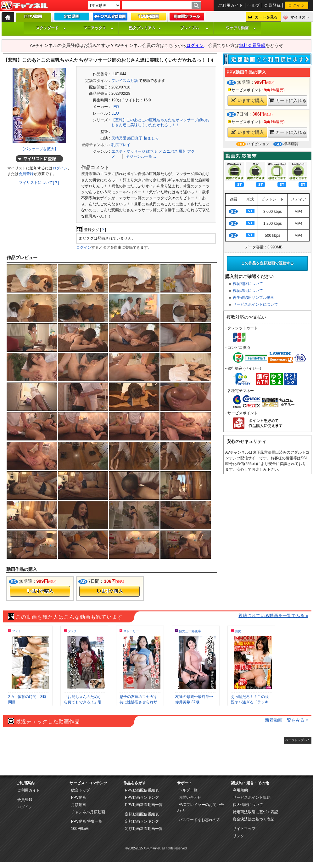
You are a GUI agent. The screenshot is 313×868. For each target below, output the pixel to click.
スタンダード (51, 28)
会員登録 (273, 5)
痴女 (238, 631)
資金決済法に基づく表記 (254, 819)
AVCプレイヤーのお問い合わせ (201, 808)
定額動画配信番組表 (142, 814)
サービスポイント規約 (252, 797)
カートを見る (266, 17)
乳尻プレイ (121, 145)
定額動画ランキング (142, 821)
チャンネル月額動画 (88, 812)
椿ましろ (151, 138)
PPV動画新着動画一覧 (144, 805)
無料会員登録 (252, 45)
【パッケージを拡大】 (39, 149)
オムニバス (168, 151)
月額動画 (79, 805)
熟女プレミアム (145, 28)
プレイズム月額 (125, 81)
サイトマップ (244, 829)
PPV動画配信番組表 (142, 790)
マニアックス (98, 28)
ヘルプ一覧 (188, 790)
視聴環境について (248, 291)
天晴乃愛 (119, 138)
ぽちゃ (152, 151)
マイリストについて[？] (39, 183)
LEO (115, 107)
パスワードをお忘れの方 (199, 820)
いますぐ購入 (247, 100)
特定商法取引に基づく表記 (255, 812)
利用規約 (240, 790)
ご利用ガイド (231, 5)
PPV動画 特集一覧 (87, 821)
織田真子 (135, 138)
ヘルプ (254, 5)
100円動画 (80, 829)
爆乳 (182, 151)
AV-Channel (24, 6)
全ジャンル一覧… (141, 156)
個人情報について (248, 805)
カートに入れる (288, 100)
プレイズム (194, 28)
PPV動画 (79, 797)
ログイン (297, 5)
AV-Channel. (152, 848)
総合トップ (81, 790)
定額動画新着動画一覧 (144, 829)
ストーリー (131, 631)
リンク (238, 836)
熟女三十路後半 (190, 631)
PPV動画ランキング (142, 797)
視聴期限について (248, 284)
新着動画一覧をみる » (287, 720)
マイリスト (300, 17)
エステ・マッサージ (128, 151)
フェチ (17, 631)
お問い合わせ (190, 797)
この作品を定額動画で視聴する (267, 263)
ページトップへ (296, 740)
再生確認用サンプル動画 (254, 298)
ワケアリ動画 (241, 28)
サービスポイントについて (255, 304)
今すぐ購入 (40, 591)
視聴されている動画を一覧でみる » (273, 616)
